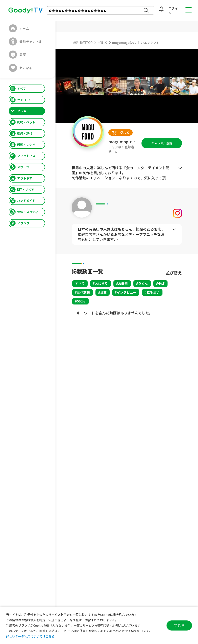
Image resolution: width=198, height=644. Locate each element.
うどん (143, 283)
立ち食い (153, 292)
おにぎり (101, 283)
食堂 (103, 292)
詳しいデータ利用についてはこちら (30, 636)
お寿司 (123, 283)
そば (161, 283)
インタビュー (127, 292)
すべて (80, 283)
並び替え (174, 273)
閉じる (179, 625)
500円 (81, 301)
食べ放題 (83, 292)
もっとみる (180, 168)
